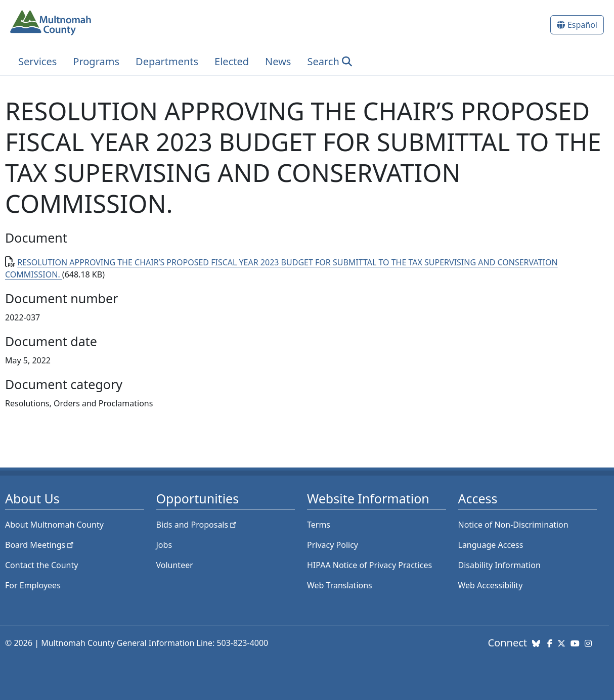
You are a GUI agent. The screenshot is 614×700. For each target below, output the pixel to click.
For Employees (33, 585)
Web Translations (340, 585)
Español (582, 25)
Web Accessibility (491, 585)
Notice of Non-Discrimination (513, 525)
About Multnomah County (54, 525)
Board (40, 545)
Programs (96, 61)
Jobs (164, 545)
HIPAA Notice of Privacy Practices (369, 565)
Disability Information (499, 565)
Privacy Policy (333, 545)
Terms (319, 525)
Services (37, 61)
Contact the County (41, 565)
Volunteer (175, 565)
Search (323, 61)
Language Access (491, 545)
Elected (232, 61)
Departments (167, 61)
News (278, 61)
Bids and (198, 525)
